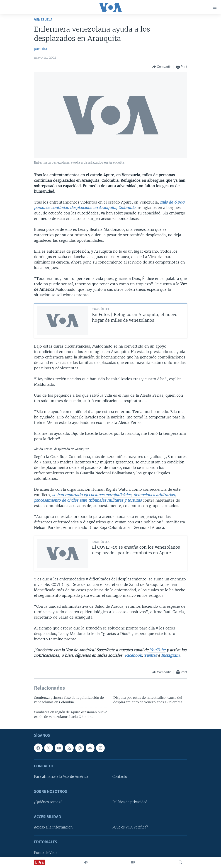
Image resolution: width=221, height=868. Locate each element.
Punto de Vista (46, 853)
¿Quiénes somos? (48, 802)
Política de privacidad (130, 802)
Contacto (120, 777)
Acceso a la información (53, 827)
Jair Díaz (41, 49)
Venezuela (43, 20)
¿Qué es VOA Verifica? (130, 827)
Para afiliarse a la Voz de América (61, 777)
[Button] (161, 67)
